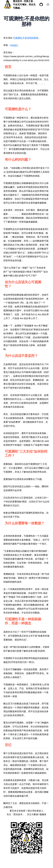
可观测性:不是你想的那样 (26, 38)
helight (14, 45)
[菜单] (48, 4)
